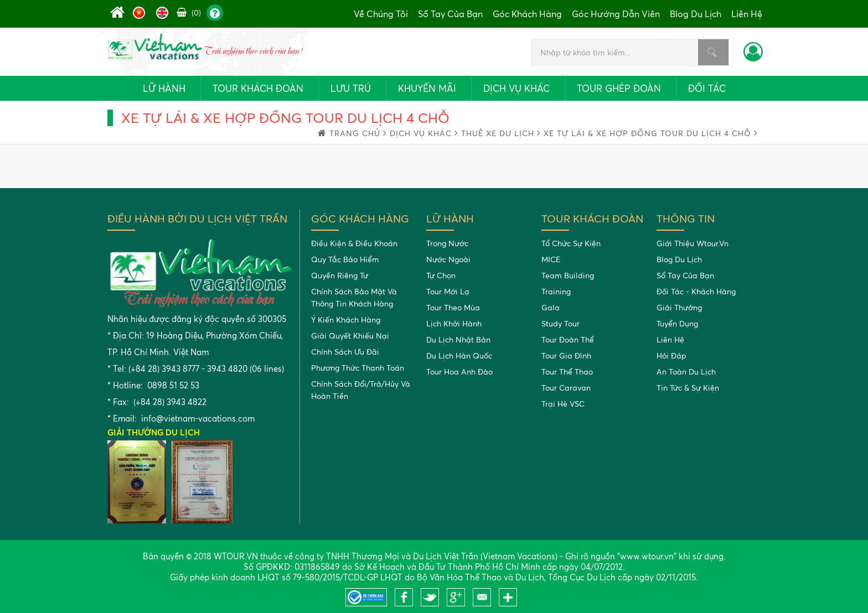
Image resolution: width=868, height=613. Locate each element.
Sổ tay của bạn (450, 14)
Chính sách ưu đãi (345, 352)
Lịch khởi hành (454, 323)
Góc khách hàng (527, 14)
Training (556, 291)
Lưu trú (351, 88)
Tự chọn (441, 275)
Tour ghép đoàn (619, 88)
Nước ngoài (448, 259)
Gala (551, 307)
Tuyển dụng (677, 323)
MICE (551, 259)
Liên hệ (747, 14)
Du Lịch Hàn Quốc (459, 355)
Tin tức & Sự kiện (688, 388)
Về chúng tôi (381, 14)
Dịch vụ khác (516, 88)
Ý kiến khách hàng (346, 320)
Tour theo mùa (453, 307)
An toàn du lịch (686, 372)
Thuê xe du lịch (501, 133)
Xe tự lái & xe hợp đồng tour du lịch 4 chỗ (651, 133)
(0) (189, 12)
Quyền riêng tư (340, 275)
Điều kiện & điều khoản (354, 243)
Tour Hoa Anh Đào (459, 372)
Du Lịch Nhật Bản (458, 339)
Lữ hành (164, 88)
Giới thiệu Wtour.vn (693, 243)
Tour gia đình (566, 355)
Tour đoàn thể (568, 339)
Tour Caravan (566, 388)
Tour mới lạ (448, 291)
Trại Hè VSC (563, 404)
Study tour (560, 323)
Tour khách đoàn (258, 88)
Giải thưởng (679, 307)
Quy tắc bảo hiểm (345, 259)
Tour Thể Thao (567, 372)
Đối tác (707, 88)
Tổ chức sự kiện (571, 243)
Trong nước (447, 243)
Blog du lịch (696, 14)
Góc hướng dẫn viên (616, 14)
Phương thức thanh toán (358, 368)
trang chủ (358, 133)
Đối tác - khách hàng (696, 291)
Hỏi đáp (671, 355)
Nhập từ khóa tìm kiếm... (712, 52)
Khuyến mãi (427, 88)
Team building (568, 275)
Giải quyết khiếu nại (350, 336)
